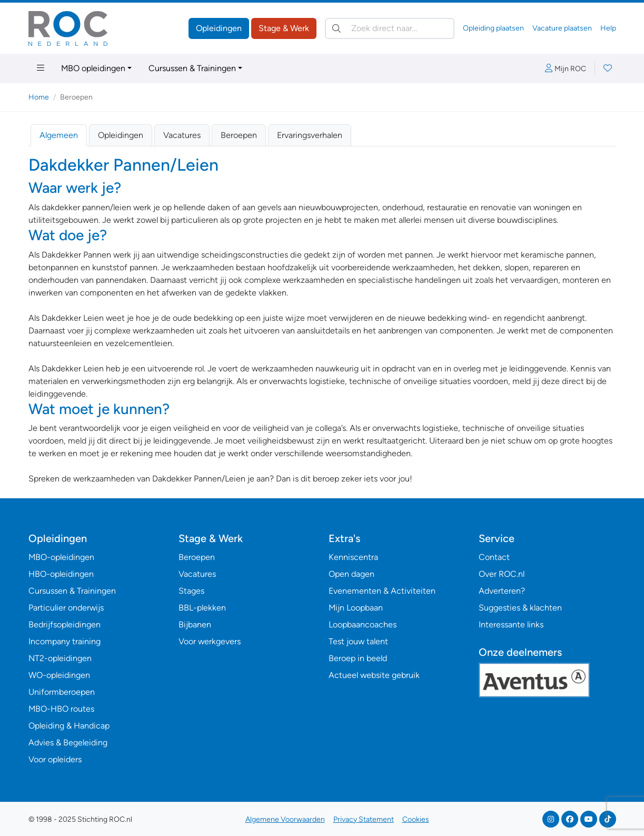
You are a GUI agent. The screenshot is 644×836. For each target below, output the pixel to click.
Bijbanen (195, 624)
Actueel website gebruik (374, 675)
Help (608, 28)
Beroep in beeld (358, 658)
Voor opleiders (55, 759)
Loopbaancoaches (363, 624)
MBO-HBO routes (61, 709)
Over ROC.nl (502, 574)
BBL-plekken (202, 608)
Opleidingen (219, 28)
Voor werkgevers (210, 641)
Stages (191, 591)
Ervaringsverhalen (310, 135)
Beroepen (239, 135)
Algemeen (59, 135)
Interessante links (511, 624)
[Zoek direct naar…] (390, 28)
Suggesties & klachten (520, 608)
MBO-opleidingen (61, 557)
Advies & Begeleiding (68, 742)
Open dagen (351, 574)
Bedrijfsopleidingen (65, 624)
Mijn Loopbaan (356, 608)
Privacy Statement (364, 819)
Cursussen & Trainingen (192, 68)
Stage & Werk (284, 28)
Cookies (416, 819)
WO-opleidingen (59, 675)
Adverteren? (502, 591)
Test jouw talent (358, 641)
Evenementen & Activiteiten (382, 591)
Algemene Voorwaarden (285, 819)
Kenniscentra (353, 557)
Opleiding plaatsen (493, 28)
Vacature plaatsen (562, 28)
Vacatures (182, 135)
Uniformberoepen (62, 692)
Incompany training (65, 641)
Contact (494, 557)
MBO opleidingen (93, 68)
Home (39, 97)
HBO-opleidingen (61, 574)
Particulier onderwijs (66, 608)
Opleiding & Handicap (69, 726)
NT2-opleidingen (60, 658)
